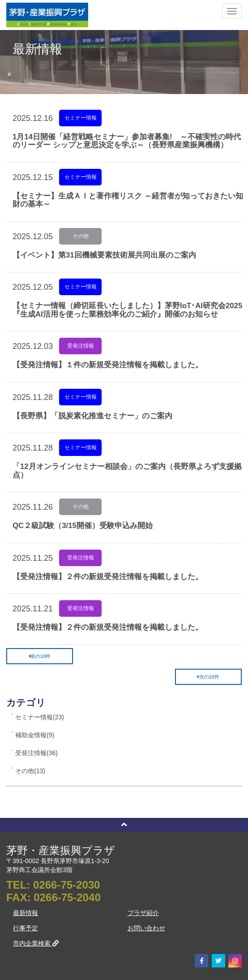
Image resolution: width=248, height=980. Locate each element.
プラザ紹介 (143, 913)
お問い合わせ (146, 928)
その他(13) (30, 771)
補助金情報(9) (35, 735)
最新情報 (26, 913)
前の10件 (40, 656)
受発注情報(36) (36, 753)
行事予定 (26, 928)
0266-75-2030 (66, 885)
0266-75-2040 (67, 897)
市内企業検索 (36, 943)
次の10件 (208, 677)
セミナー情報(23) (40, 717)
